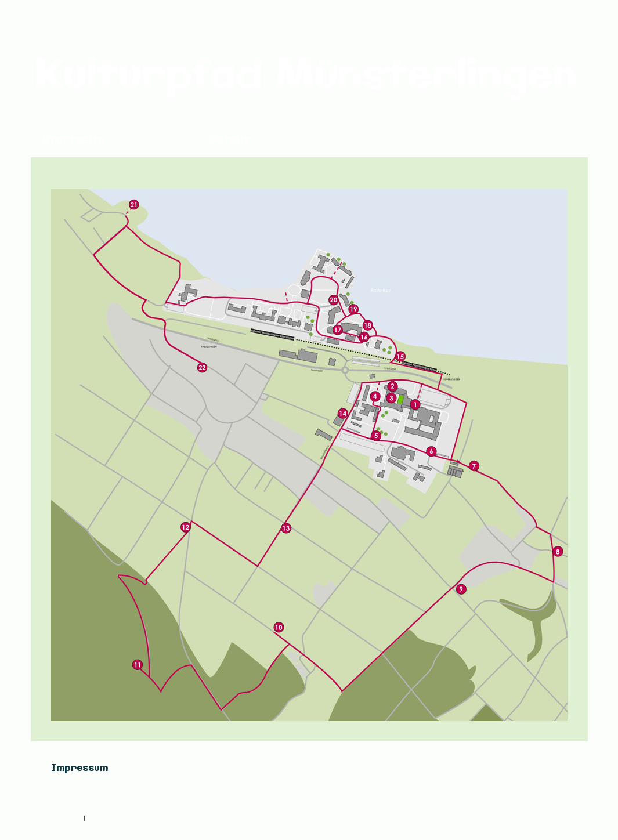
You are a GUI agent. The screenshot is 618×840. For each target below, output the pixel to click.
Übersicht (157, 140)
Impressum (65, 818)
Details (229, 140)
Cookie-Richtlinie (113, 818)
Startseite (74, 140)
